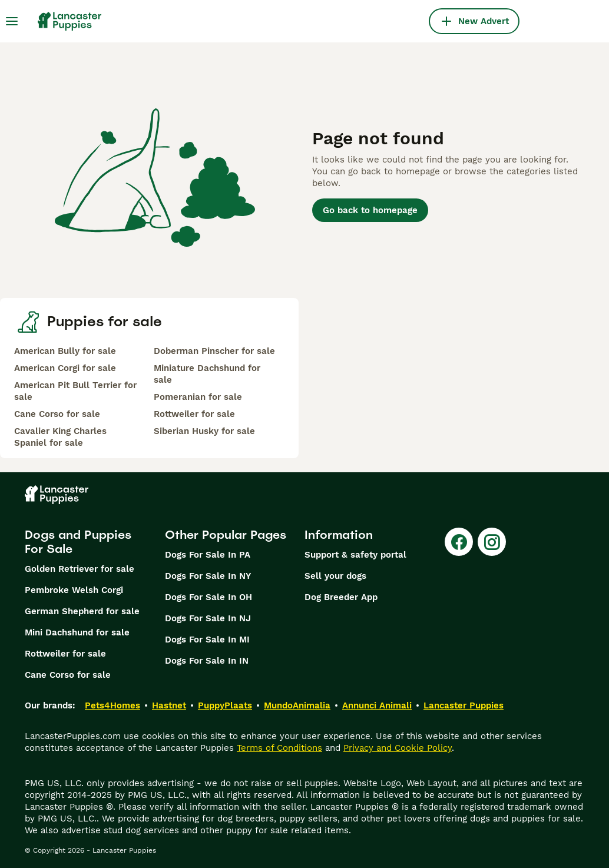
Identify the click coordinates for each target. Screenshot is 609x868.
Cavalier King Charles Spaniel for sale (60, 437)
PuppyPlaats (225, 705)
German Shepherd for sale (82, 611)
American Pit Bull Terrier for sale (75, 391)
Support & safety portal (355, 555)
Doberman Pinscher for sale (214, 351)
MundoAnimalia (297, 705)
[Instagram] (492, 542)
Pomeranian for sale (198, 397)
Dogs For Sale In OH (208, 597)
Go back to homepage (370, 210)
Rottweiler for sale (194, 414)
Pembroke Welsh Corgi (74, 590)
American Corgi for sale (65, 368)
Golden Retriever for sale (80, 569)
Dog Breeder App (341, 597)
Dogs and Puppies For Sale (78, 542)
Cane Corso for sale (57, 414)
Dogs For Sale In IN (207, 661)
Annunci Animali (377, 705)
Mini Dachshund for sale (77, 632)
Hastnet (169, 705)
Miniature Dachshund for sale (207, 374)
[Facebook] (459, 542)
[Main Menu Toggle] (12, 21)
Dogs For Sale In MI (207, 640)
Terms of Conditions (279, 748)
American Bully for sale (65, 351)
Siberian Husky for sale (204, 431)
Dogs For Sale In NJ (208, 618)
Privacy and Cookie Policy (398, 748)
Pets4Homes (112, 705)
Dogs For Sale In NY (208, 576)
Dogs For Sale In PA (208, 555)
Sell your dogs (335, 576)
